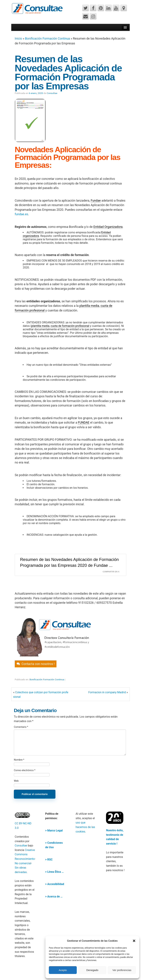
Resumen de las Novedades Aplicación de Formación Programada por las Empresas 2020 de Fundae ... (69, 562)
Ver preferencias (122, 970)
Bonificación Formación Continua (47, 39)
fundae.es (21, 214)
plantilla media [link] (89, 306)
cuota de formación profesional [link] (70, 326)
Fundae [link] (96, 201)
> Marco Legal (54, 830)
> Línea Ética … (54, 872)
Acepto (63, 970)
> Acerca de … (54, 896)
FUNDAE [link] (84, 423)
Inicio (18, 39)
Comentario (21, 727)
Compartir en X (111, 572)
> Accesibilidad (55, 884)
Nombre (19, 760)
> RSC (49, 860)
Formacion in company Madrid (107, 692)
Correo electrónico (25, 770)
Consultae (52, 93)
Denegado (92, 970)
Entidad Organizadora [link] (108, 227)
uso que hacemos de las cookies (85, 827)
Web (16, 781)
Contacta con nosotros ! (38, 664)
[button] (134, 941)
